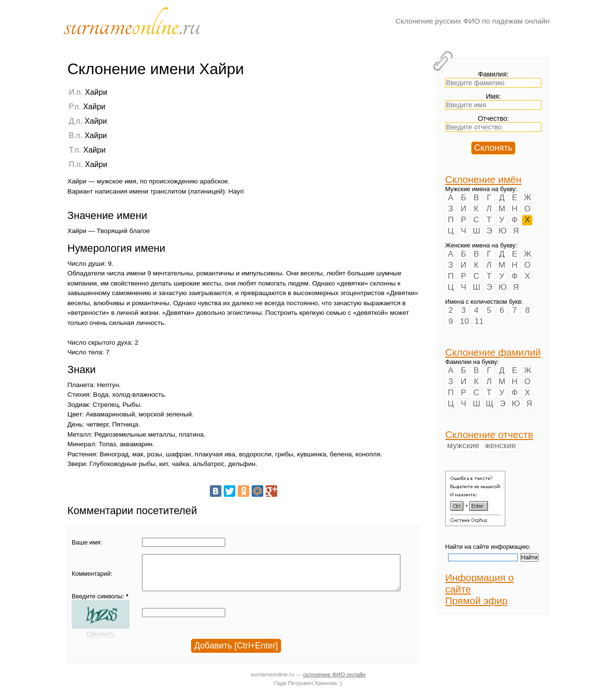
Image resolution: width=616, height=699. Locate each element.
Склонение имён (483, 179)
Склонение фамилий (493, 352)
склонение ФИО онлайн (334, 681)
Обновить (101, 641)
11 (479, 321)
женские (500, 446)
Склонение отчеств (489, 434)
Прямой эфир (476, 601)
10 (465, 321)
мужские (463, 446)
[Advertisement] (359, 148)
